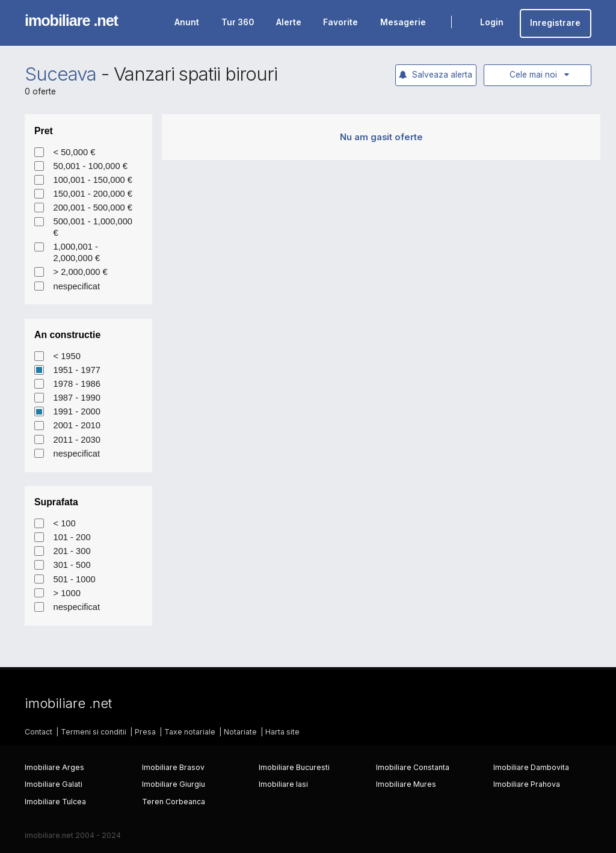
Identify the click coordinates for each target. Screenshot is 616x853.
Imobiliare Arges (54, 767)
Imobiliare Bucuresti (294, 767)
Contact (38, 732)
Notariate (240, 732)
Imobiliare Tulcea (55, 802)
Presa (145, 732)
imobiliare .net (71, 20)
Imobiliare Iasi (283, 784)
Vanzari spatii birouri (196, 74)
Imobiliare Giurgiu (174, 784)
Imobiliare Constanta (413, 767)
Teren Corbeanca (174, 802)
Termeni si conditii (94, 732)
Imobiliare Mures (406, 784)
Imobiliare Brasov (173, 767)
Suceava (60, 74)
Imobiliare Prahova (527, 784)
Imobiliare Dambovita (531, 767)
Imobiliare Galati (54, 784)
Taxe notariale (190, 732)
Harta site (282, 732)
